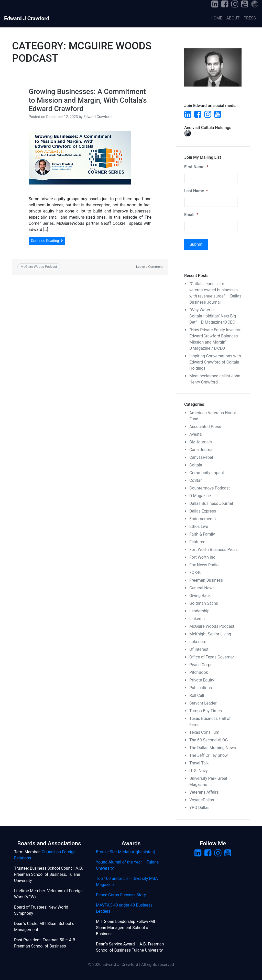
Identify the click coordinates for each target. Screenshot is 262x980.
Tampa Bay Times (206, 711)
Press (250, 18)
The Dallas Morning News (213, 748)
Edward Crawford (97, 117)
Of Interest (199, 649)
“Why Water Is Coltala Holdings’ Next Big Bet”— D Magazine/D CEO (213, 316)
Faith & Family (202, 534)
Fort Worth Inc (202, 557)
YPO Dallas (199, 808)
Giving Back (200, 596)
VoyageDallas (202, 800)
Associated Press (205, 427)
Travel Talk (199, 763)
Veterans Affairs (204, 792)
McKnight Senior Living (210, 634)
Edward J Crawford (27, 18)
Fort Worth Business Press (214, 550)
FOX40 (195, 573)
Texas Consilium (204, 732)
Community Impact (207, 473)
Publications (201, 688)
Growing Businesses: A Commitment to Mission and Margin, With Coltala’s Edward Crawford (88, 100)
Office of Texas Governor (212, 657)
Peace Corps (201, 665)
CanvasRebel (201, 457)
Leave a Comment (149, 267)
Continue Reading (47, 241)
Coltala (196, 465)
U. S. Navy (199, 771)
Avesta (195, 434)
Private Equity (202, 680)
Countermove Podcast (210, 488)
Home (216, 18)
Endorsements (203, 519)
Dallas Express (203, 511)
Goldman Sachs (204, 603)
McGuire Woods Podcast (39, 267)
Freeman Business (206, 580)
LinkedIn (197, 619)
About (233, 18)
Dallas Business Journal (211, 503)
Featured (197, 542)
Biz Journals (201, 442)
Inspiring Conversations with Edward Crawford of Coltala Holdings (215, 362)
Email (191, 215)
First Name (196, 167)
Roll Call (197, 695)
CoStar (195, 480)
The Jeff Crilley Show (209, 755)
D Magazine (200, 496)
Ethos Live (199, 526)
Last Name (196, 191)
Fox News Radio (204, 565)
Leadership (199, 611)
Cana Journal (201, 450)
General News (202, 588)
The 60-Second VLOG (209, 740)
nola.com (198, 642)
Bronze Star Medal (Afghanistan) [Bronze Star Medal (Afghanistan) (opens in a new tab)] (125, 852)
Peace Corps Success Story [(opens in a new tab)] (121, 895)
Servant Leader (203, 703)
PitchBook (199, 672)
